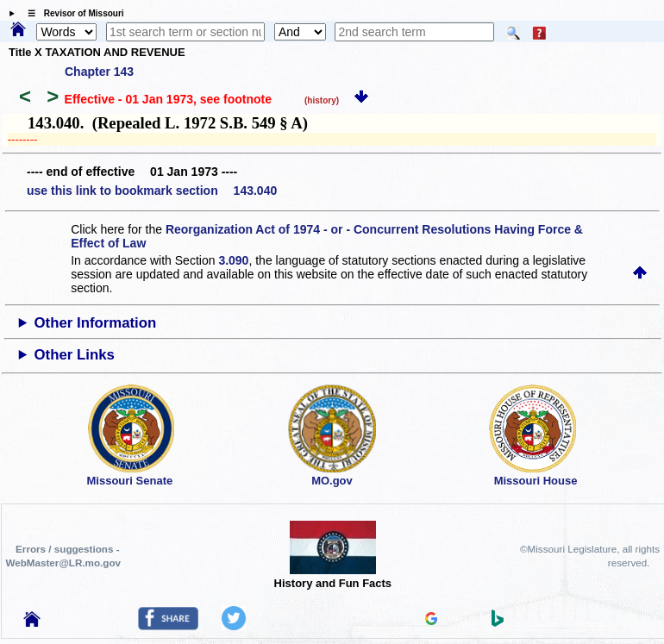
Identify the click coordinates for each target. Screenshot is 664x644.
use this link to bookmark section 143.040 (152, 191)
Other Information (96, 323)
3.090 (233, 260)
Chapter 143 (99, 72)
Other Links (75, 355)
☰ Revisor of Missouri (72, 13)
